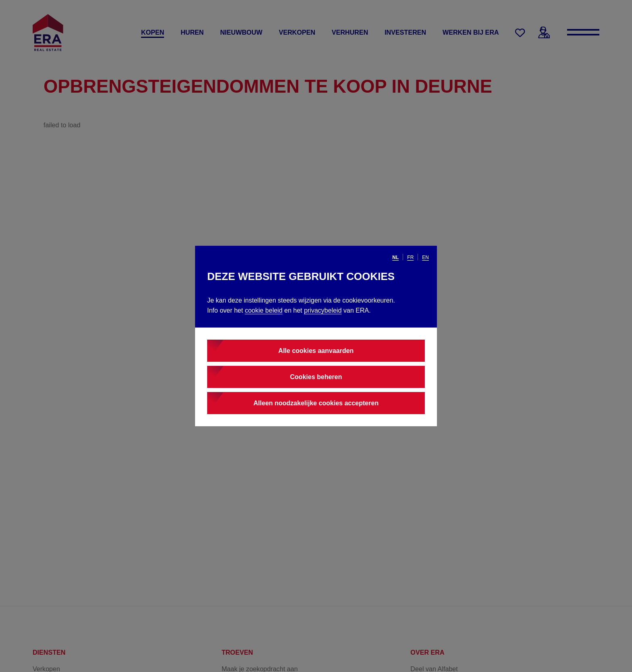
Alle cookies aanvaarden (316, 351)
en (425, 257)
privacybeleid (323, 310)
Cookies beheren (316, 377)
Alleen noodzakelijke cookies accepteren (316, 403)
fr (410, 257)
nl (395, 257)
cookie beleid (263, 310)
